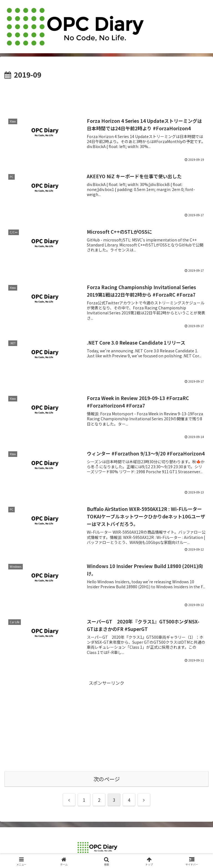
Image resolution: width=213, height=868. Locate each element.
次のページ (107, 779)
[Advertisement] (106, 96)
